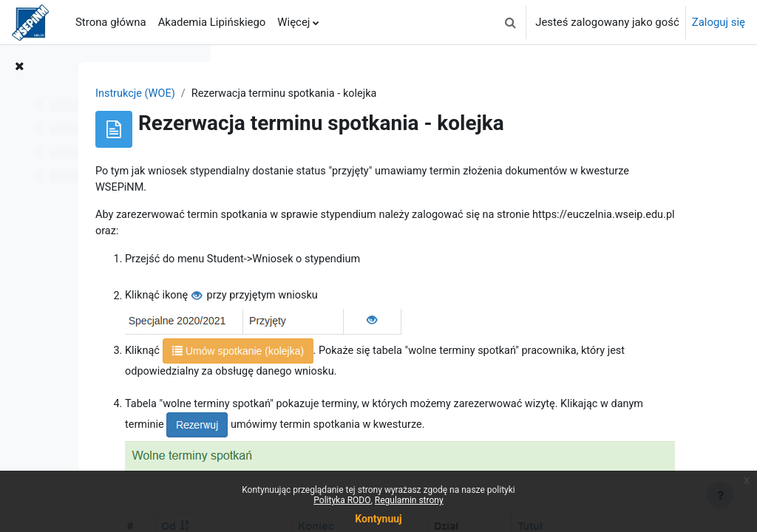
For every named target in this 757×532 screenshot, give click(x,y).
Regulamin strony (409, 500)
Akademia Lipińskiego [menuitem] (212, 22)
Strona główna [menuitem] (111, 22)
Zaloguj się (719, 22)
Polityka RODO (342, 500)
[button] (510, 22)
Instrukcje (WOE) (281, 94)
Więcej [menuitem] (293, 22)
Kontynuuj (378, 519)
